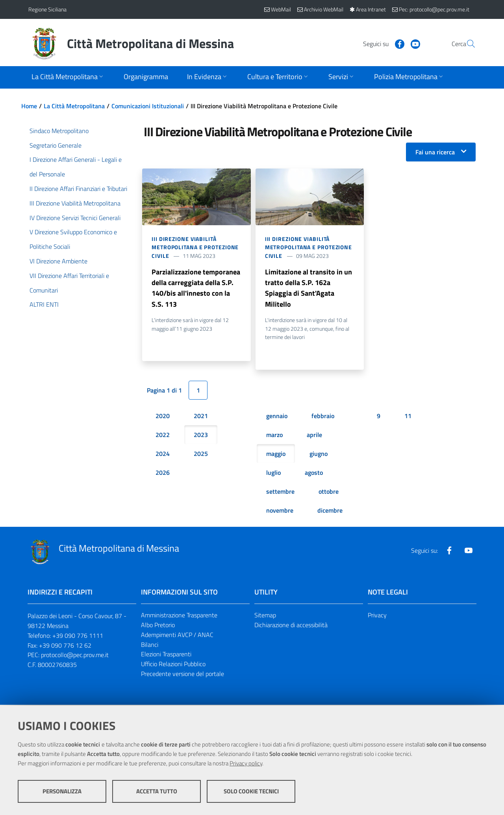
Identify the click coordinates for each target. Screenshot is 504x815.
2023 (201, 436)
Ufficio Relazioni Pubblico (173, 665)
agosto (314, 474)
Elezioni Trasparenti (166, 655)
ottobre (329, 493)
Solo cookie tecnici (251, 792)
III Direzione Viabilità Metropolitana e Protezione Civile (195, 247)
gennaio (277, 417)
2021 (201, 417)
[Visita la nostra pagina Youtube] (397, 43)
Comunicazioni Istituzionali (148, 106)
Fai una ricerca (435, 152)
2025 (201, 455)
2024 (163, 455)
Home (29, 106)
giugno (319, 455)
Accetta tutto (157, 792)
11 (408, 417)
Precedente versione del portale (183, 675)
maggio (276, 455)
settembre (280, 493)
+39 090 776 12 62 (65, 646)
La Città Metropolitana (74, 106)
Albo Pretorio (158, 626)
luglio (273, 474)
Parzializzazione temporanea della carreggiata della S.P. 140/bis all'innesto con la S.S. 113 (196, 288)
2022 (163, 436)
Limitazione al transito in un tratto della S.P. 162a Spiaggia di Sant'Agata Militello (309, 288)
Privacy (377, 616)
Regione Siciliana (47, 9)
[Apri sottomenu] (68, 77)
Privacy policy (246, 764)
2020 (163, 417)
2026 (163, 474)
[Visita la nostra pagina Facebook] (381, 43)
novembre (280, 511)
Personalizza (62, 792)
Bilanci (150, 645)
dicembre (330, 511)
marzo (274, 436)
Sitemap (265, 616)
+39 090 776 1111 (78, 636)
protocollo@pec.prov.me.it (75, 656)
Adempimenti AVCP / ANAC (177, 635)
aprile (314, 436)
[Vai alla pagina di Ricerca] (466, 44)
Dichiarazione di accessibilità (291, 626)
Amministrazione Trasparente (179, 616)
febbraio (323, 417)
